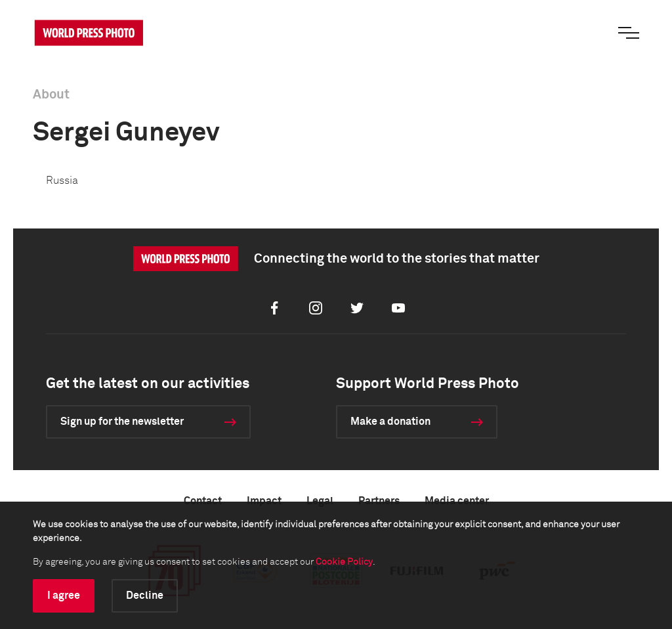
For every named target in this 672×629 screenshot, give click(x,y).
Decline (145, 596)
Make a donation (390, 422)
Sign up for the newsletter (122, 422)
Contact (203, 501)
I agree (64, 596)
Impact (264, 501)
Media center (457, 501)
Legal (320, 501)
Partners (379, 501)
